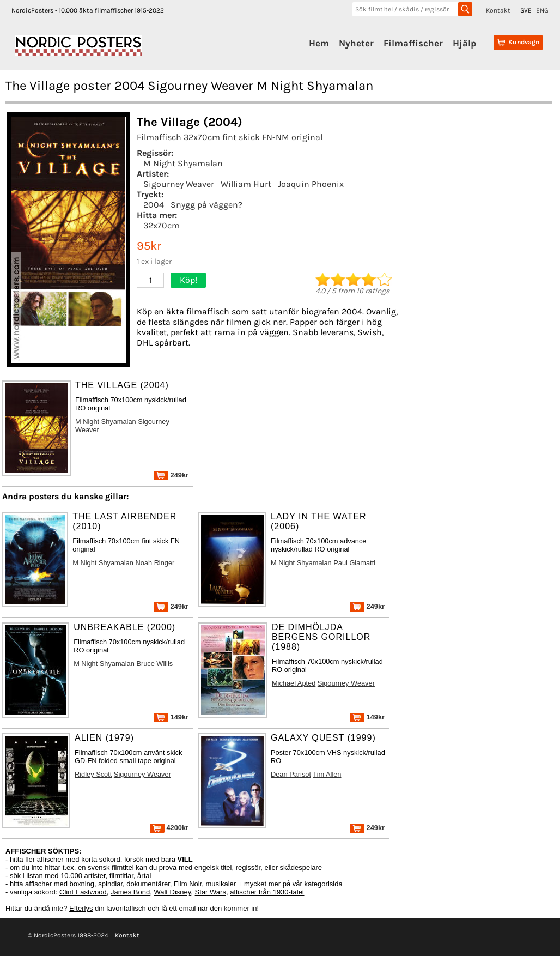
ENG (542, 10)
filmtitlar (121, 876)
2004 (154, 205)
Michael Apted (294, 683)
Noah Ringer (155, 563)
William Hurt (246, 184)
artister (95, 876)
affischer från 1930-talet (267, 892)
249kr (171, 475)
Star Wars (211, 892)
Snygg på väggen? (206, 205)
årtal (144, 876)
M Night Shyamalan (183, 163)
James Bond (130, 892)
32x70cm (162, 225)
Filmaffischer (413, 43)
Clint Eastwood (83, 892)
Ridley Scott (93, 774)
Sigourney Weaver (179, 184)
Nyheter (356, 43)
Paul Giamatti (354, 563)
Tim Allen (327, 774)
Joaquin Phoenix (311, 184)
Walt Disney (172, 892)
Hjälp (464, 43)
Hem (319, 43)
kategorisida (324, 884)
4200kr (169, 828)
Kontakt (498, 10)
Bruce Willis (154, 664)
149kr (171, 717)
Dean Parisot (291, 774)
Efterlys (81, 908)
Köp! (188, 280)
